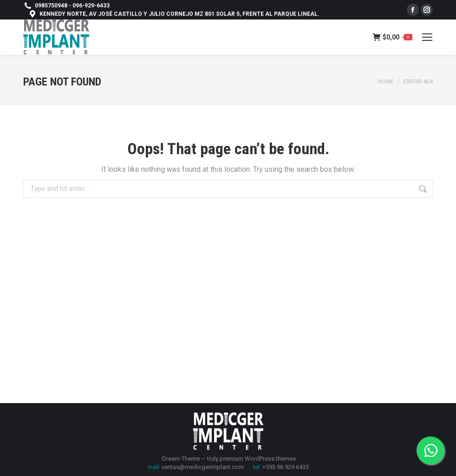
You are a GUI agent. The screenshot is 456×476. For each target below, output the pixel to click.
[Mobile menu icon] (427, 37)
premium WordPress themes (258, 459)
